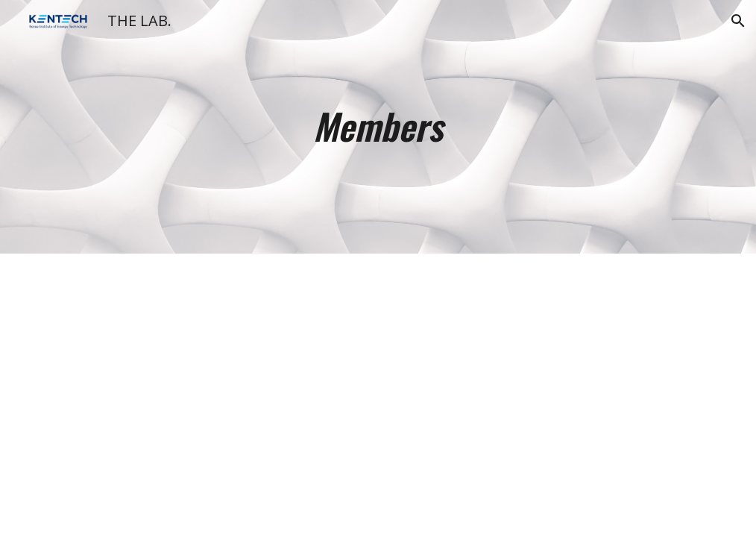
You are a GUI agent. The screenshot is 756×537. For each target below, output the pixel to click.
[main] (378, 127)
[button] (738, 21)
